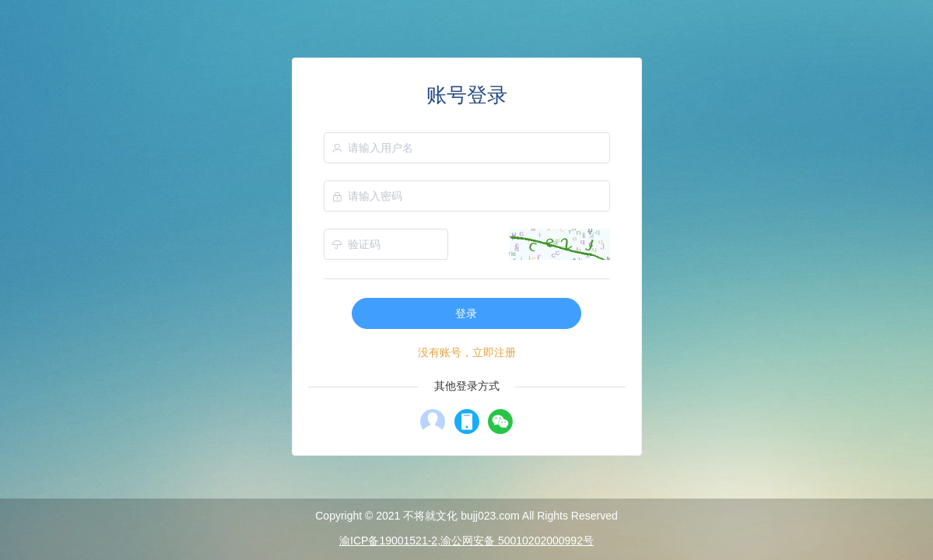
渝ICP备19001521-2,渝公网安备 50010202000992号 (466, 541)
